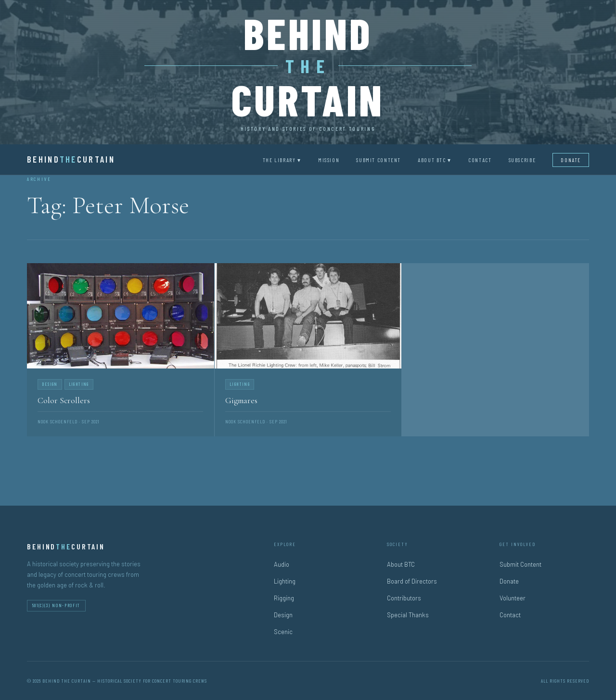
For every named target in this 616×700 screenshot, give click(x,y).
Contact (480, 160)
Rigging (284, 598)
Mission (329, 160)
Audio (282, 564)
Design (283, 615)
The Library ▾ (282, 160)
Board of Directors (412, 581)
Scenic (283, 632)
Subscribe (522, 160)
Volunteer (513, 598)
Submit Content (379, 160)
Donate (571, 160)
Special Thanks (408, 615)
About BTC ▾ (435, 160)
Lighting (285, 581)
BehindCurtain (71, 159)
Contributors (404, 598)
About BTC (401, 564)
